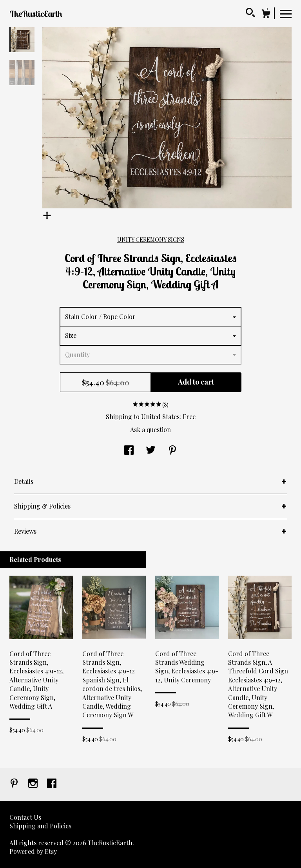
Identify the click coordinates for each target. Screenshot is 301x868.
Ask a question (150, 429)
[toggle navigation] (286, 13)
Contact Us (25, 817)
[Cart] (266, 15)
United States (160, 417)
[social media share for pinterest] (172, 451)
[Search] (250, 14)
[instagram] (34, 784)
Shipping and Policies (40, 826)
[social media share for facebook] (129, 451)
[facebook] (52, 784)
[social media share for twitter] (151, 451)
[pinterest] (15, 784)
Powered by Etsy (33, 851)
